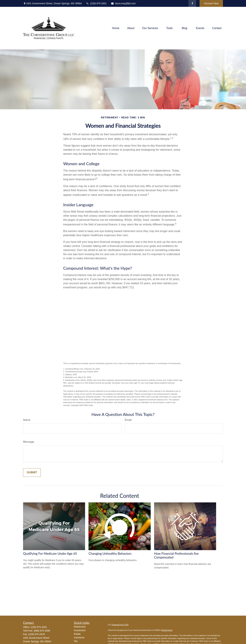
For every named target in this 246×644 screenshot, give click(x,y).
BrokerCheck (167, 630)
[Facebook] (192, 3)
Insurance (79, 638)
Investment (80, 630)
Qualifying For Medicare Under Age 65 (50, 554)
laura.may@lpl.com (123, 3)
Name (27, 420)
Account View (211, 3)
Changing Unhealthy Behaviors (110, 554)
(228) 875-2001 (96, 3)
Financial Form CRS (120, 625)
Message (29, 442)
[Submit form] (32, 472)
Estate (77, 634)
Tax (76, 641)
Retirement (80, 627)
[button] (116, 28)
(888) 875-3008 (42, 631)
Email (128, 420)
